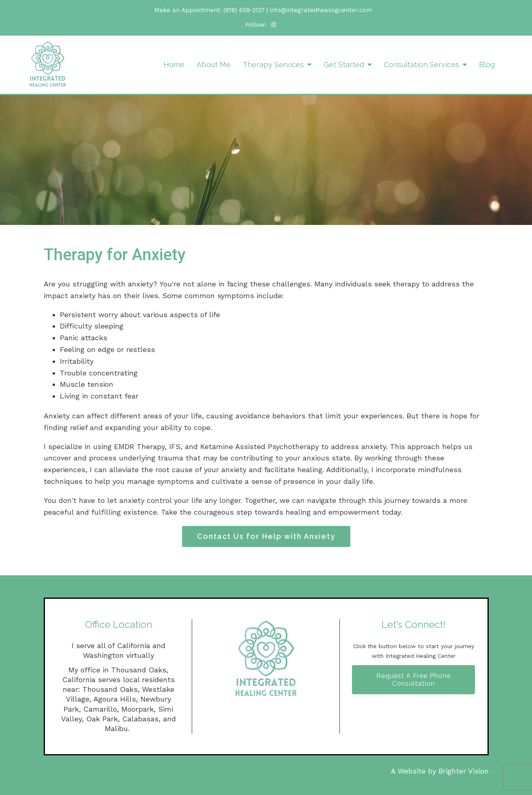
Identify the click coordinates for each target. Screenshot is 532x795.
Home (174, 65)
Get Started (344, 65)
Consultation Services (422, 65)
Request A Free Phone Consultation (413, 680)
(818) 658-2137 (244, 10)
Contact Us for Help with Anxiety (266, 536)
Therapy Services (273, 65)
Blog (487, 65)
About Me (214, 65)
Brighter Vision (464, 771)
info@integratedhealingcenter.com (321, 10)
